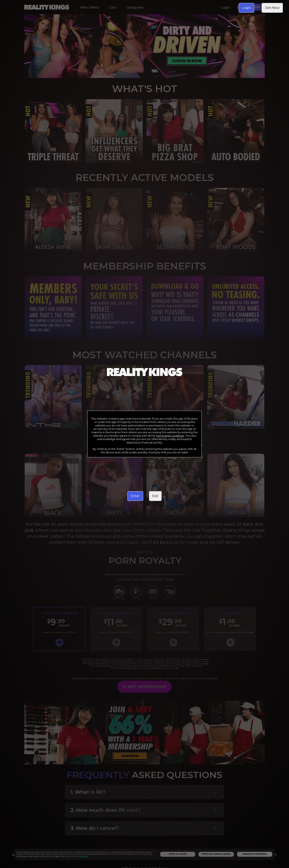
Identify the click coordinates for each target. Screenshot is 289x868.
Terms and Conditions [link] (170, 436)
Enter (135, 496)
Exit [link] (155, 496)
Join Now (272, 8)
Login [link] (246, 8)
